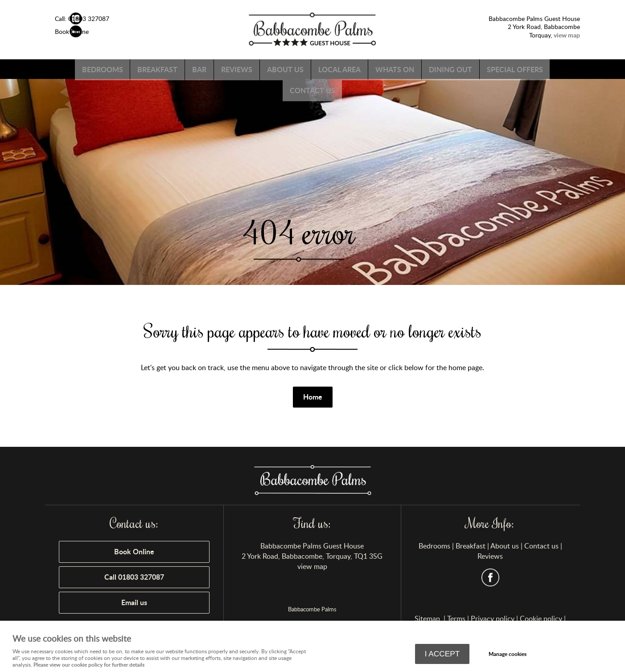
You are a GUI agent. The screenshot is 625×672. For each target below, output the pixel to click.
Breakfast (184, 69)
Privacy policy (493, 618)
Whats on (439, 69)
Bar (230, 69)
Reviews (271, 69)
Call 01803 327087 (134, 577)
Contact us (350, 89)
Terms (456, 618)
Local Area (380, 69)
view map (312, 566)
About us (323, 69)
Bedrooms (125, 69)
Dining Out (499, 69)
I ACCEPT (442, 654)
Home (313, 397)
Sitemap (428, 618)
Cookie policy (541, 618)
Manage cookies (509, 654)
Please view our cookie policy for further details (89, 664)
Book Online (134, 551)
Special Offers (280, 89)
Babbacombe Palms (312, 609)
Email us (134, 602)
